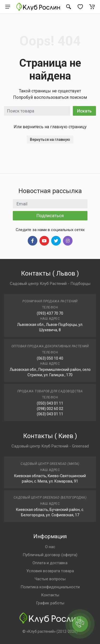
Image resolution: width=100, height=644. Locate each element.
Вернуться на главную (50, 140)
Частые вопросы (50, 579)
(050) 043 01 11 (50, 403)
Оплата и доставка (50, 563)
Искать (84, 111)
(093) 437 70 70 (50, 313)
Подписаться (50, 216)
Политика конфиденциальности (50, 587)
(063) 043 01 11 (50, 414)
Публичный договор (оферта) (50, 555)
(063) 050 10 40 (50, 358)
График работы (50, 603)
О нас (50, 547)
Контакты (50, 595)
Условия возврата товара (50, 571)
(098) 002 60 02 (50, 409)
